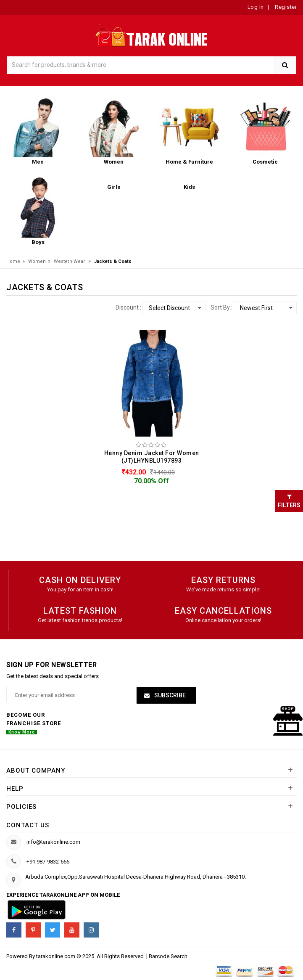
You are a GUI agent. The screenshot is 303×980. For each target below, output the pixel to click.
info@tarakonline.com (53, 842)
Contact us (28, 825)
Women (37, 261)
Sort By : (221, 307)
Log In (256, 7)
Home (13, 261)
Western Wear (69, 261)
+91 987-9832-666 (48, 862)
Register (285, 7)
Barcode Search (168, 956)
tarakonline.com (56, 956)
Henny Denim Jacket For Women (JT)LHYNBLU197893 (152, 457)
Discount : (128, 307)
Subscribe (169, 695)
